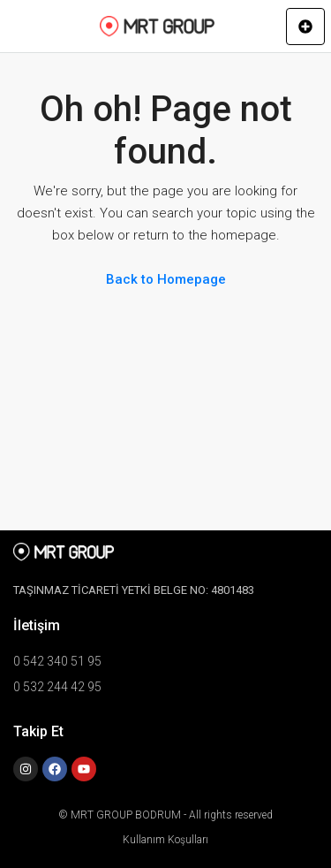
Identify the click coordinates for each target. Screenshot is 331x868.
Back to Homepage (166, 279)
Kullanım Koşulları (165, 840)
